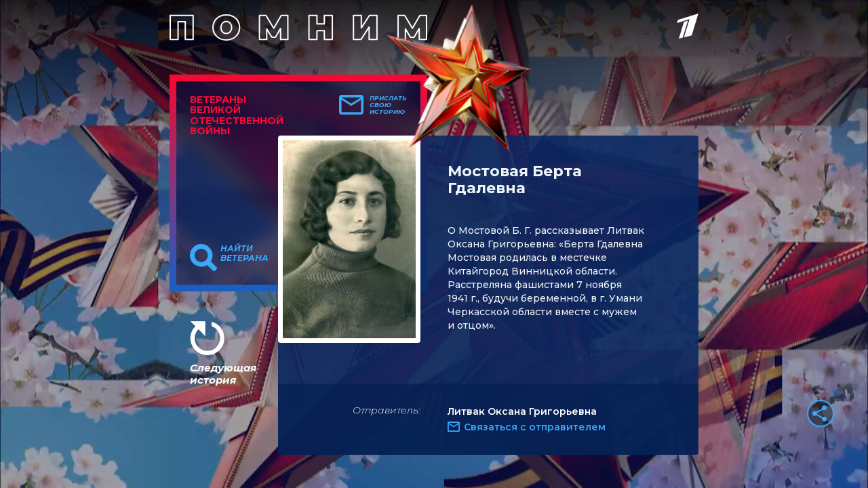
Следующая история (223, 374)
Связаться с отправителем (535, 427)
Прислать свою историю (388, 105)
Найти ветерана (244, 253)
